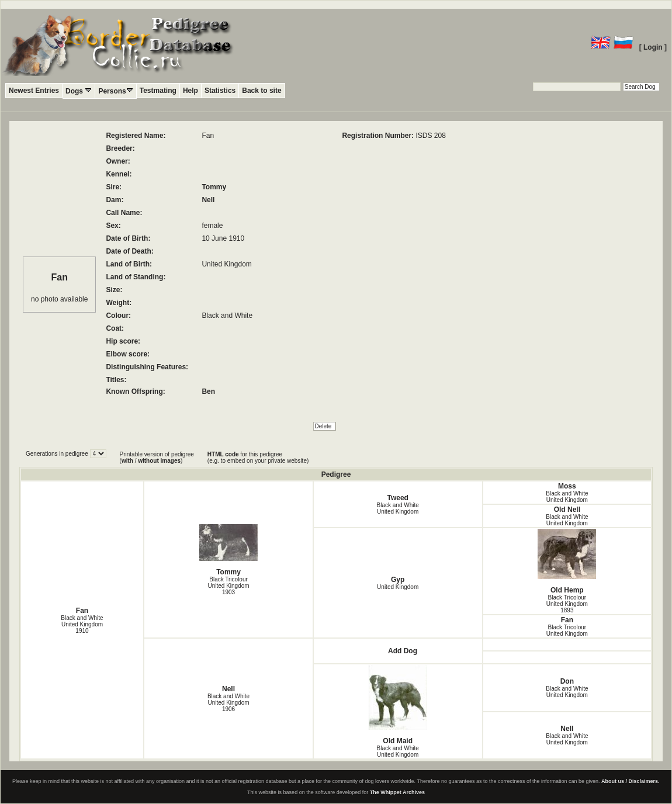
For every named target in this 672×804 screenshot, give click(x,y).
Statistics (220, 91)
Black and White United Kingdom (398, 508)
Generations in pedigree (58, 454)
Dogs (79, 91)
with (127, 461)
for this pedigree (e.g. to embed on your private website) (258, 458)
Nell (208, 200)
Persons (115, 91)
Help (190, 91)
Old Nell (567, 510)
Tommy (214, 187)
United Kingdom (398, 587)
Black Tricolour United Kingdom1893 (567, 604)
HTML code (223, 454)
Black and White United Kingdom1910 (82, 624)
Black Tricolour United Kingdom (567, 630)
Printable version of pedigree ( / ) (157, 458)
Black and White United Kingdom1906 (228, 703)
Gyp (398, 580)
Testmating (158, 91)
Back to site (261, 91)
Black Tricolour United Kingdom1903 (228, 586)
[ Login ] (653, 47)
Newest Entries (34, 91)
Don (567, 681)
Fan (82, 611)
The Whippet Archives (397, 792)
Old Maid (398, 705)
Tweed (397, 498)
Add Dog (403, 651)
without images (159, 461)
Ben (208, 391)
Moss (567, 486)
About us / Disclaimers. (631, 781)
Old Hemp (567, 562)
